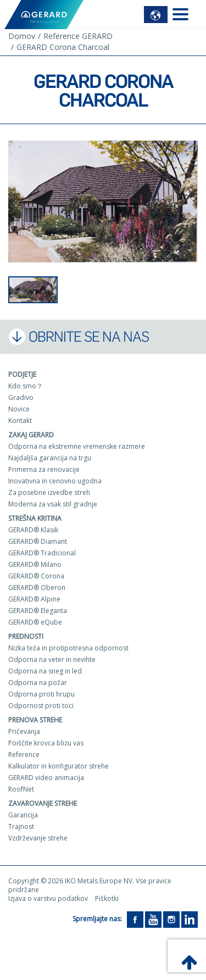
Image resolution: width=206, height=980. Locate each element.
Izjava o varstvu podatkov (48, 898)
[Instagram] (171, 919)
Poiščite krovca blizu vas (46, 743)
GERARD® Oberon (37, 588)
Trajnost (21, 826)
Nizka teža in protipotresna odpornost (68, 648)
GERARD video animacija (46, 778)
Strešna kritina (35, 518)
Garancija (23, 815)
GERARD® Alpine (34, 599)
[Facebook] (135, 919)
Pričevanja (24, 731)
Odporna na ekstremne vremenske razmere (77, 446)
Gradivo (21, 397)
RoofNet (21, 789)
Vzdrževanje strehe (38, 838)
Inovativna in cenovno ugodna (55, 481)
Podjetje (22, 374)
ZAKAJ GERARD (31, 435)
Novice (19, 409)
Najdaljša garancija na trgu (50, 458)
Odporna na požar (38, 683)
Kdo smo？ (26, 386)
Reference (24, 755)
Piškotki (107, 898)
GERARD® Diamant (38, 541)
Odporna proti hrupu (41, 694)
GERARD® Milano (35, 564)
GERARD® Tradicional (42, 553)
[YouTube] (153, 919)
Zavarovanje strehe (43, 803)
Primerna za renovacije (44, 469)
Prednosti (26, 636)
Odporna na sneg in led (45, 671)
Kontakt (20, 421)
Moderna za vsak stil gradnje (53, 504)
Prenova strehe (35, 720)
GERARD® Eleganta (38, 611)
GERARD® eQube (35, 622)
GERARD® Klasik (33, 530)
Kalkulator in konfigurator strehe (59, 766)
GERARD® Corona (36, 576)
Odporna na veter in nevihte (52, 659)
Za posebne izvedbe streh (49, 492)
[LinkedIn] (190, 919)
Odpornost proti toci (41, 706)
